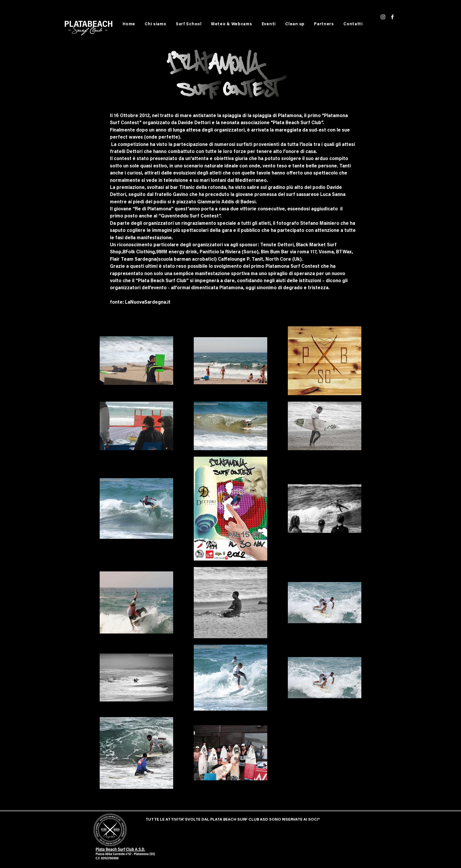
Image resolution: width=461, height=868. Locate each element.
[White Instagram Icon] (383, 17)
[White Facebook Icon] (392, 17)
